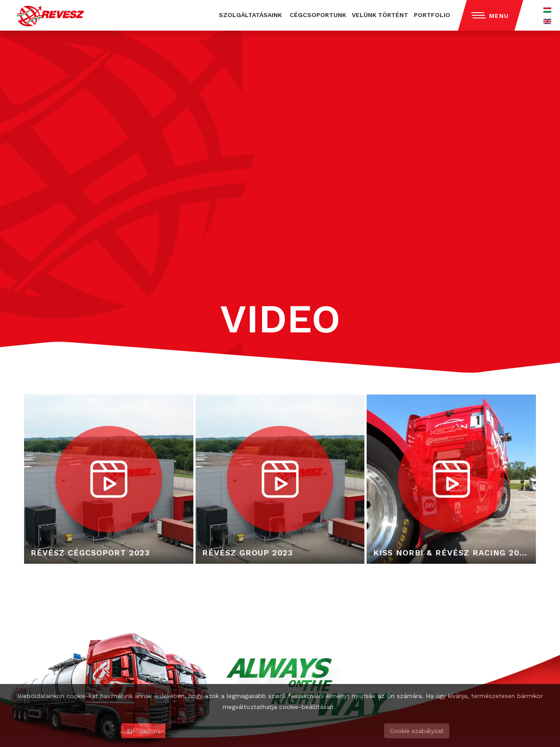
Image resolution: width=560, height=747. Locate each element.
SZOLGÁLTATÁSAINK (250, 15)
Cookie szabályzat (417, 731)
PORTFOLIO (432, 15)
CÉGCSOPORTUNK (318, 15)
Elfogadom (143, 731)
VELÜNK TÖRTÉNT (380, 15)
